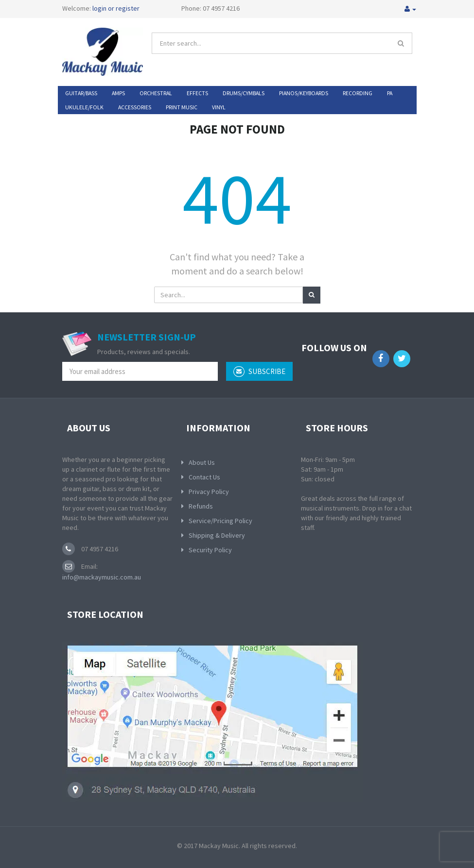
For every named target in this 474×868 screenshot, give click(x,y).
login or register (116, 8)
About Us (202, 462)
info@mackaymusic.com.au (102, 577)
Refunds (201, 506)
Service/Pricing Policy (220, 521)
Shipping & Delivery (217, 535)
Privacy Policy (209, 492)
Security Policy (210, 550)
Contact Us (204, 477)
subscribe (259, 372)
